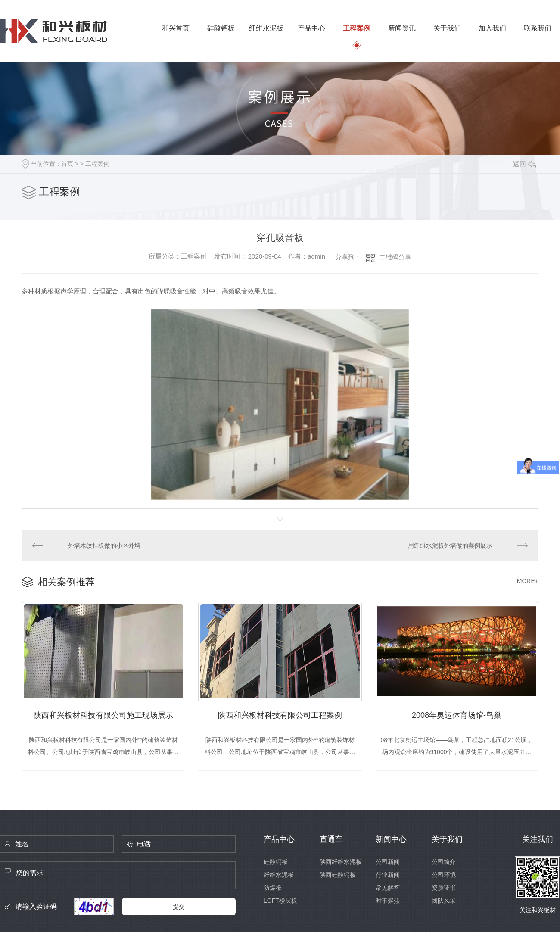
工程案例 (357, 28)
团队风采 (444, 901)
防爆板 (273, 888)
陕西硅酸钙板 (338, 875)
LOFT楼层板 (280, 901)
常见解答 (388, 888)
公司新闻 (388, 862)
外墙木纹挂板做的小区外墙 (104, 545)
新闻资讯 (402, 28)
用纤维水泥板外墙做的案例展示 (450, 545)
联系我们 (538, 28)
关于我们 (447, 28)
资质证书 (444, 888)
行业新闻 (388, 875)
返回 (525, 164)
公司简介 (444, 862)
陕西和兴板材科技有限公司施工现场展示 (103, 715)
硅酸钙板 (221, 28)
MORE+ (528, 581)
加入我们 (492, 28)
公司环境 (444, 875)
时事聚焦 (388, 901)
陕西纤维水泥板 (341, 862)
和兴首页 (176, 28)
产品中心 (311, 28)
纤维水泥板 (266, 28)
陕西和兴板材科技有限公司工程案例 (280, 715)
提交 (179, 907)
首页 (67, 164)
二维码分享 (395, 257)
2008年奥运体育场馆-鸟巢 (457, 715)
